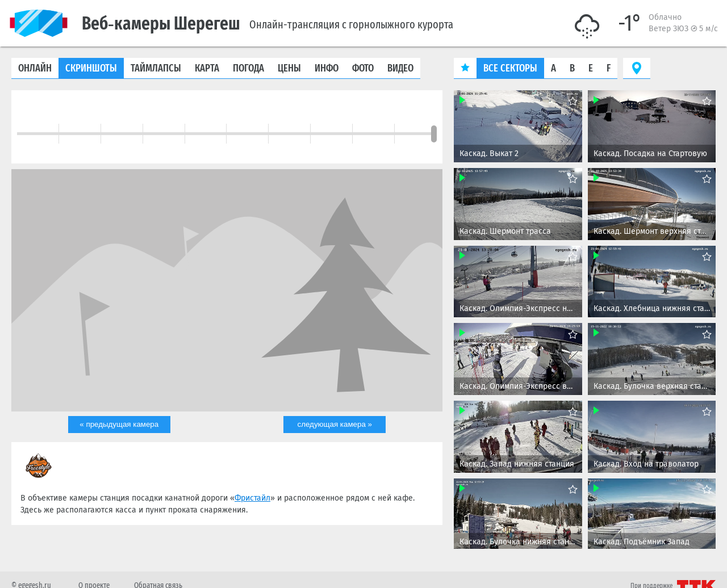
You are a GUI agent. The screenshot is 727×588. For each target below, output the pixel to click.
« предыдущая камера (119, 425)
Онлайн (35, 68)
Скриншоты (91, 68)
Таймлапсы (156, 68)
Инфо (327, 68)
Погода (248, 68)
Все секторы (510, 68)
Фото (363, 68)
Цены (289, 68)
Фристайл (252, 499)
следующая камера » (335, 425)
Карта (207, 68)
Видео (400, 68)
